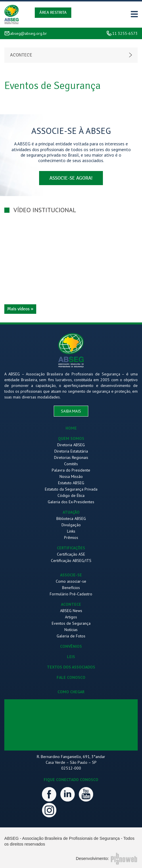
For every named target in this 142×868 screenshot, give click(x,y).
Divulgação (71, 525)
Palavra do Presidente (71, 470)
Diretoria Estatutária (71, 451)
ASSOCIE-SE (71, 575)
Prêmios (71, 537)
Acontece (21, 55)
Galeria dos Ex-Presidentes (71, 502)
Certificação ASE (71, 554)
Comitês (71, 464)
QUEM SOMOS (71, 438)
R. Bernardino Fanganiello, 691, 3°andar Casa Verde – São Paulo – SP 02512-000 (71, 762)
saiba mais (71, 411)
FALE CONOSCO (71, 677)
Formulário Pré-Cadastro (71, 594)
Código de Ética (71, 495)
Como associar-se (71, 581)
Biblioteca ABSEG (71, 518)
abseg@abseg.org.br (28, 33)
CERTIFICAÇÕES (71, 548)
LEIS (71, 657)
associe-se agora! (71, 178)
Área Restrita (53, 13)
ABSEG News (71, 611)
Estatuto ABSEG (71, 483)
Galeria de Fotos (71, 636)
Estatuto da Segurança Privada (71, 489)
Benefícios (71, 588)
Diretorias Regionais (71, 457)
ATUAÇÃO (71, 512)
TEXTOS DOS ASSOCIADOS (71, 667)
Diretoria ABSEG (71, 445)
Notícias (71, 630)
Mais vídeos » (20, 309)
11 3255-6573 (125, 33)
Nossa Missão (71, 476)
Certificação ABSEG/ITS (71, 561)
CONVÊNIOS (71, 646)
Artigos (71, 617)
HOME (71, 428)
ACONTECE (71, 604)
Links (71, 531)
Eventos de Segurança (71, 623)
